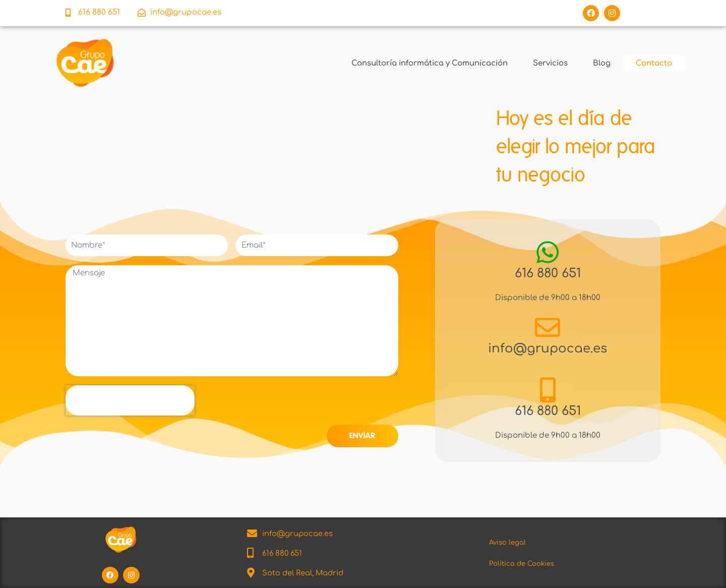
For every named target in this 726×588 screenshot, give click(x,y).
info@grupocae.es (548, 348)
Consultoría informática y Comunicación (428, 62)
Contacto (653, 62)
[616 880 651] (548, 252)
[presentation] (130, 400)
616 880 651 (548, 273)
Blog (601, 62)
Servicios (549, 62)
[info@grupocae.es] (548, 327)
